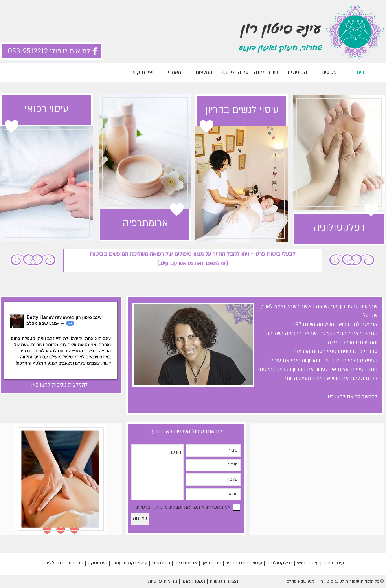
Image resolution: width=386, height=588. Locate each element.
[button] (61, 341)
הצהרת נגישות (224, 581)
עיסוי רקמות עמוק (130, 563)
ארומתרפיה (186, 563)
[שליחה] (140, 519)
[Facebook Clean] (95, 51)
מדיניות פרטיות (163, 581)
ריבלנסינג (161, 563)
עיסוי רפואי (308, 563)
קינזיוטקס (97, 563)
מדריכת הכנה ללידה (63, 563)
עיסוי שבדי (334, 563)
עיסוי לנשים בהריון (244, 563)
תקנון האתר (193, 581)
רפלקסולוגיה (279, 563)
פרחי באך (211, 563)
